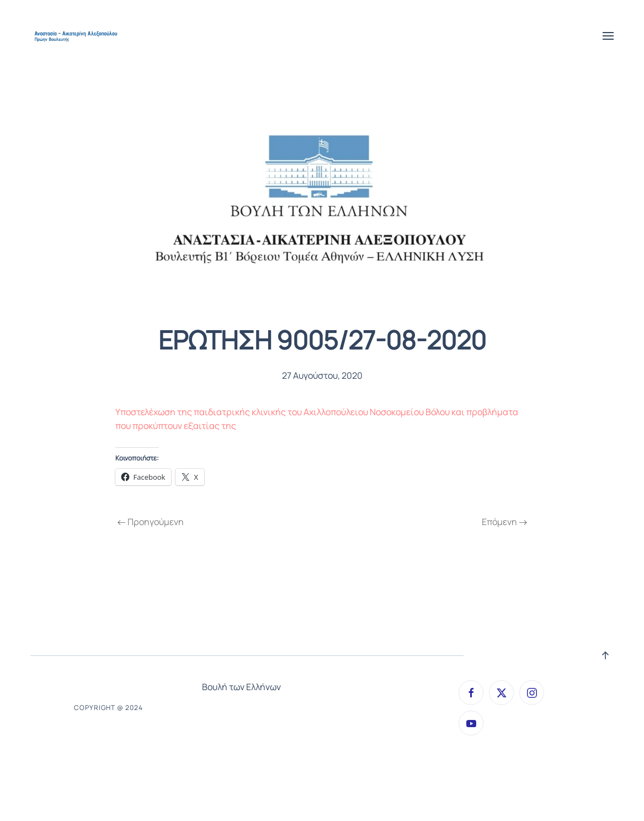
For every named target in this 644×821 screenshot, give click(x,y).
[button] (608, 36)
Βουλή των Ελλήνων (241, 687)
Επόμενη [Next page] (504, 522)
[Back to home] (77, 36)
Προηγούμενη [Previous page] (151, 522)
